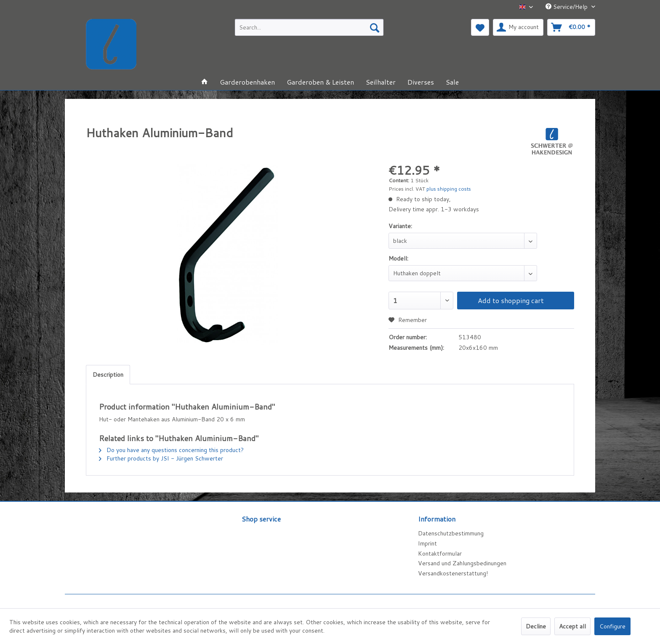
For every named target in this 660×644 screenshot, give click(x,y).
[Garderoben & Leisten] (320, 82)
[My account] (518, 27)
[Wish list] (480, 27)
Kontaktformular (440, 554)
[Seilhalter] (381, 82)
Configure (612, 626)
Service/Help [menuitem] (567, 7)
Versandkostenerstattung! (453, 573)
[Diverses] (421, 82)
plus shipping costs (449, 189)
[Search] (375, 27)
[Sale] (452, 82)
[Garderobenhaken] (247, 82)
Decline (536, 626)
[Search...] (309, 27)
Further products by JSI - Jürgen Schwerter (161, 458)
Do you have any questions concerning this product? (171, 450)
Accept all (572, 626)
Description (108, 375)
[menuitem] (309, 27)
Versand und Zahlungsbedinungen (462, 563)
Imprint (427, 543)
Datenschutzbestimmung (451, 533)
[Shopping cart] (571, 27)
